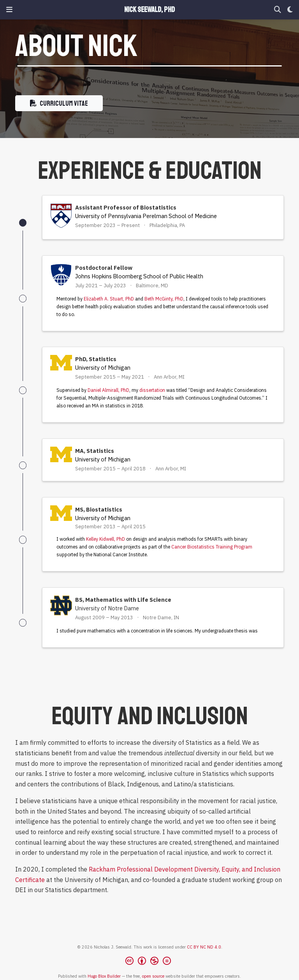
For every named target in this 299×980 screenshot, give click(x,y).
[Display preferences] (290, 10)
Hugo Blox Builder (104, 976)
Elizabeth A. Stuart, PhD (109, 299)
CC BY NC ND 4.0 (204, 947)
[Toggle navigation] (9, 10)
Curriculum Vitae (59, 103)
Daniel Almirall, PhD (108, 390)
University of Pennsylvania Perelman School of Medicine (146, 216)
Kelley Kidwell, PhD (106, 539)
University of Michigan (103, 368)
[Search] (278, 10)
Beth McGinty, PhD (164, 299)
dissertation (152, 390)
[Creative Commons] (150, 962)
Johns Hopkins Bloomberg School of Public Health (139, 276)
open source (153, 976)
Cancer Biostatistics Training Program (212, 547)
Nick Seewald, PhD (149, 10)
